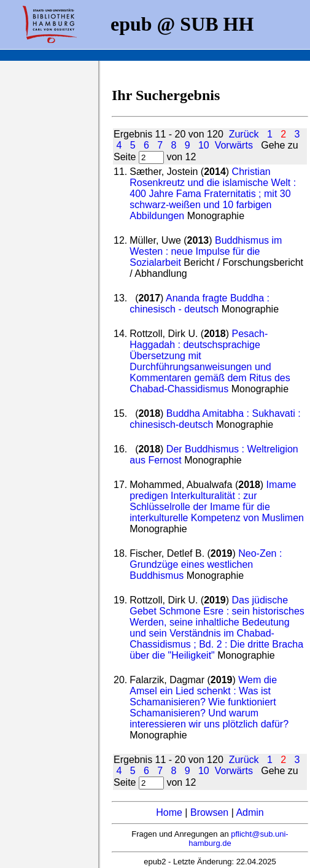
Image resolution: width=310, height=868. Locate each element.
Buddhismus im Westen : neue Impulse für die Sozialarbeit (206, 251)
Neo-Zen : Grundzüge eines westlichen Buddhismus (206, 564)
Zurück (244, 134)
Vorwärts (234, 145)
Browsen (209, 812)
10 (204, 145)
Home (169, 812)
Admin (250, 812)
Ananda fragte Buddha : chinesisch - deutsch (200, 304)
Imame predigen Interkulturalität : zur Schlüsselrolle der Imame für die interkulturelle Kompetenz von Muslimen (217, 501)
